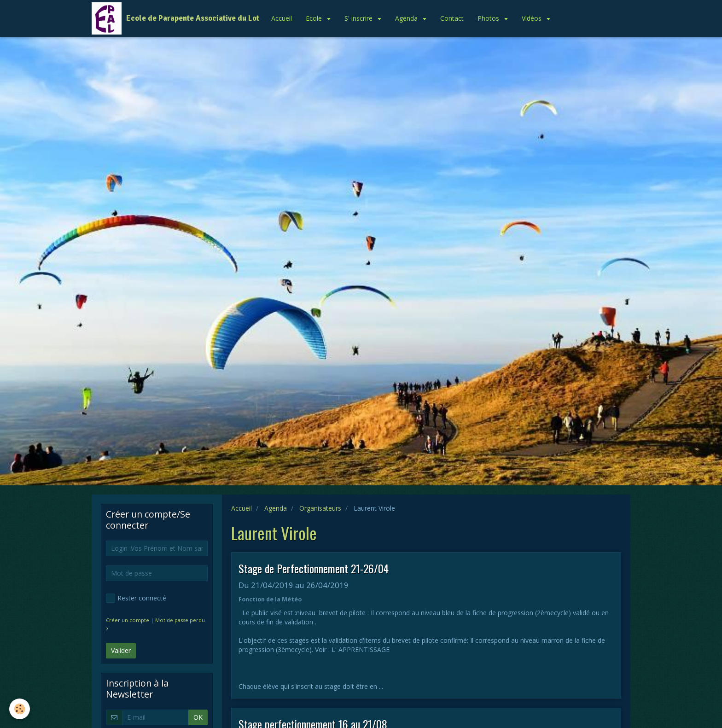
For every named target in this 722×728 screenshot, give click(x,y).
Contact (452, 18)
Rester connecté (136, 598)
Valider (121, 650)
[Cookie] (20, 709)
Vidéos (533, 18)
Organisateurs (320, 508)
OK (198, 717)
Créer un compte (128, 620)
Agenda (407, 18)
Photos (489, 18)
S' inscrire (359, 18)
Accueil (282, 18)
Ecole (315, 18)
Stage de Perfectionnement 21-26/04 (314, 568)
